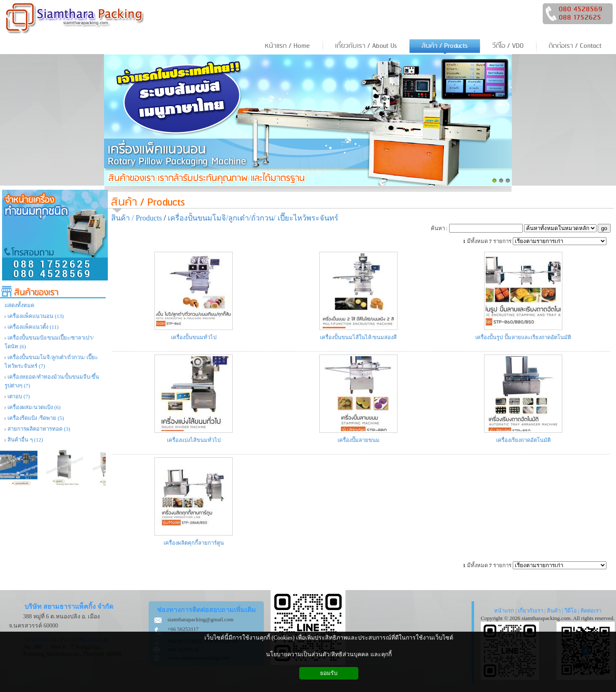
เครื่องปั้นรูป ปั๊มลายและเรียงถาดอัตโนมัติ (523, 337)
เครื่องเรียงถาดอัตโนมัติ (523, 440)
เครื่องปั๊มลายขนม (359, 440)
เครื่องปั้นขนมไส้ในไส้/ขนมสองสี (358, 337)
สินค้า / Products (148, 202)
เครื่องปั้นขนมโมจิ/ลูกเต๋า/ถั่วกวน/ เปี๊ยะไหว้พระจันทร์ (253, 218)
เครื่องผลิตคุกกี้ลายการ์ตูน (194, 543)
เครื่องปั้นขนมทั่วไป (194, 337)
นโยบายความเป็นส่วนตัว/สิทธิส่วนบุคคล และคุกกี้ (329, 654)
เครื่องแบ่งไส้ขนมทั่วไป (194, 440)
